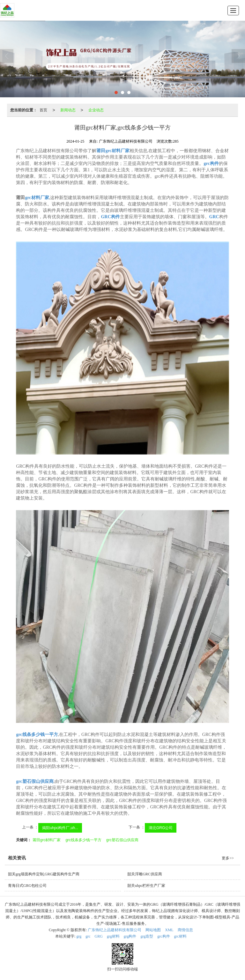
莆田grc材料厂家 (47, 840)
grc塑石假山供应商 (122, 840)
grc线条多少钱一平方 (83, 840)
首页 (43, 110)
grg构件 (130, 936)
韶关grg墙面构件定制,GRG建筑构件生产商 (44, 874)
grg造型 (147, 936)
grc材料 (180, 936)
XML (169, 930)
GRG (99, 936)
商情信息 (185, 930)
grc (88, 936)
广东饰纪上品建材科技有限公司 (115, 930)
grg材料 (113, 936)
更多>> (228, 858)
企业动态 (96, 110)
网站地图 (153, 930)
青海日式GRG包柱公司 (27, 886)
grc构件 (163, 936)
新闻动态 (68, 110)
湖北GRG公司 (161, 828)
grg (79, 936)
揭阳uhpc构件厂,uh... (60, 828)
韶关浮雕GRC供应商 (145, 874)
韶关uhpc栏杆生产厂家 (146, 886)
